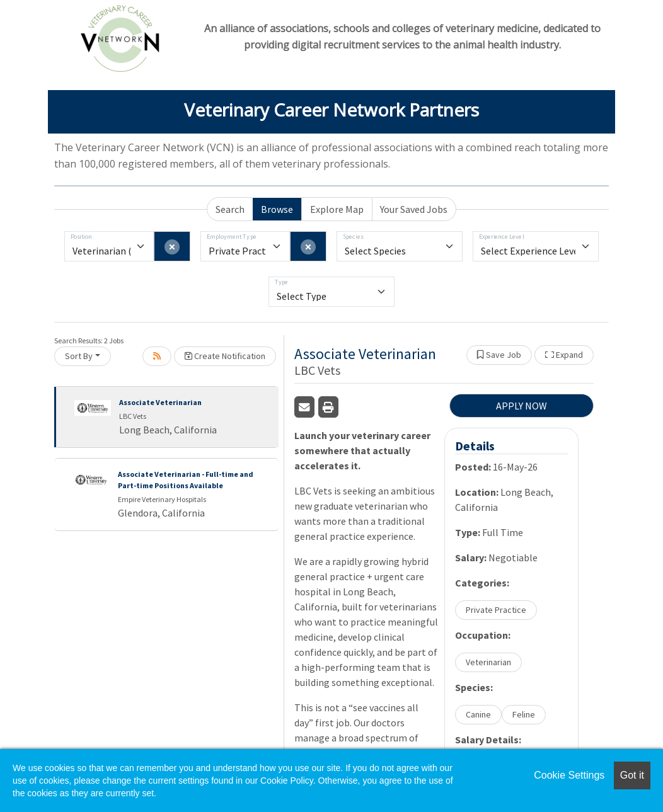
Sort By (79, 356)
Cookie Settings (569, 775)
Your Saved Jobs (414, 209)
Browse (277, 209)
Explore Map (337, 209)
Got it (632, 775)
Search (230, 209)
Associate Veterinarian (160, 402)
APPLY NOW (522, 406)
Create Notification (225, 356)
